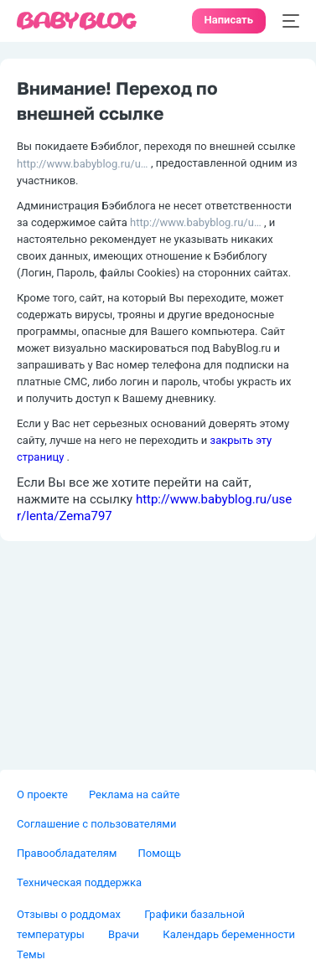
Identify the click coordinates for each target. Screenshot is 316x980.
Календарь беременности (229, 934)
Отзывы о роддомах (70, 914)
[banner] (77, 21)
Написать (229, 20)
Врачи (125, 934)
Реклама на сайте (134, 794)
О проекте (42, 794)
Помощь (159, 853)
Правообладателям (67, 853)
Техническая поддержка (79, 882)
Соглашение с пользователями (96, 824)
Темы (31, 954)
